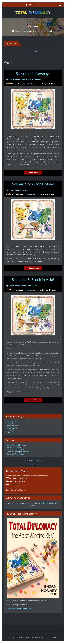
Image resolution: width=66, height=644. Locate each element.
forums (33, 506)
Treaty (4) (10, 433)
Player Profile (26, 80)
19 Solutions (30, 290)
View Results (21, 490)
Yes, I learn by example (17, 478)
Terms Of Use (38, 638)
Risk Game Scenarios (23, 31)
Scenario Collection (40, 31)
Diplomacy (10, 80)
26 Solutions (30, 195)
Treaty (23, 286)
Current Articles (33, 51)
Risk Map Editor (47, 503)
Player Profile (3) (12, 426)
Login (32, 5)
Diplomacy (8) (12, 422)
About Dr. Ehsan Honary (33, 461)
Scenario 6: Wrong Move (33, 184)
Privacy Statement (52, 638)
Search (38, 5)
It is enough (13, 485)
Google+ (33, 465)
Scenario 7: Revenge (33, 73)
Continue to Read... (33, 173)
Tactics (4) (10, 431)
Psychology (36, 80)
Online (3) (10, 424)
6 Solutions (31, 84)
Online (52, 31)
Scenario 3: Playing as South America (19, 452)
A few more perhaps (16, 482)
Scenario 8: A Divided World (16, 445)
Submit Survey (11, 490)
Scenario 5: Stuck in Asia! (33, 280)
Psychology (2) (12, 428)
